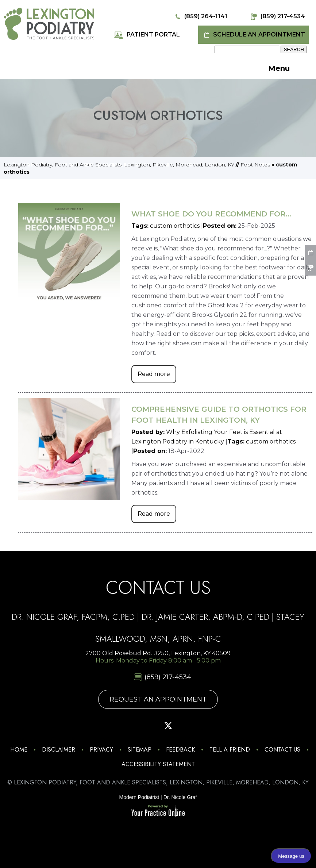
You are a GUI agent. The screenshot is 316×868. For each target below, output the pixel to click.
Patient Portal (147, 35)
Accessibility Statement (158, 764)
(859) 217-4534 (277, 17)
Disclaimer (59, 750)
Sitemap (140, 750)
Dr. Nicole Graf (180, 797)
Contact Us (282, 750)
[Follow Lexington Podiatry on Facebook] (127, 726)
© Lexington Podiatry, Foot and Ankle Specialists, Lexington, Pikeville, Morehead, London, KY (158, 782)
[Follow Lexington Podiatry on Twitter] (168, 726)
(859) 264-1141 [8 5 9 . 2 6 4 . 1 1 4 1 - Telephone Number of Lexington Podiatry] (200, 17)
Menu (288, 69)
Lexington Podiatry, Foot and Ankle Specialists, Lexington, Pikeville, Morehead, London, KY (119, 165)
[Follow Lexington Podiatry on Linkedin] (209, 726)
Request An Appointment (158, 699)
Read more (154, 374)
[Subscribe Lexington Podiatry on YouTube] (189, 726)
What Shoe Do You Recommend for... (211, 214)
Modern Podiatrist (139, 797)
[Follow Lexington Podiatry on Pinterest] (148, 726)
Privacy (101, 750)
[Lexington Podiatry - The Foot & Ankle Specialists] (49, 23)
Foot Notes (255, 165)
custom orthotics (175, 226)
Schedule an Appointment (253, 35)
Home (19, 750)
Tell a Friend (230, 750)
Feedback (180, 750)
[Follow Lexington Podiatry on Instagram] (107, 726)
